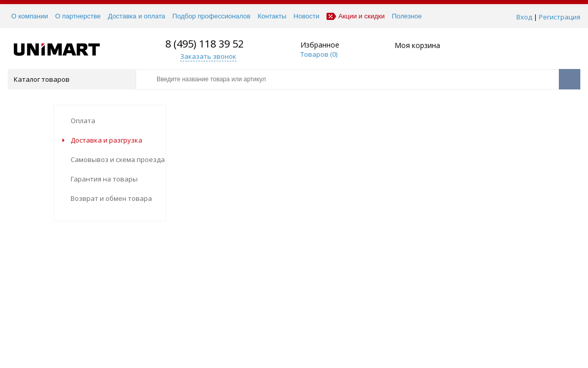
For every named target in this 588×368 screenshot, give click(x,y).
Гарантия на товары (104, 179)
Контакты (272, 16)
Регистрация (560, 17)
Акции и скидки (356, 16)
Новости (307, 16)
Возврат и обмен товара (111, 198)
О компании (30, 16)
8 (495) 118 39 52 (204, 44)
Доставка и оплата (137, 16)
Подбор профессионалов (212, 16)
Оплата (83, 121)
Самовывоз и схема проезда (118, 159)
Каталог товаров (71, 79)
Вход (524, 17)
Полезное (407, 16)
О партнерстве (78, 16)
